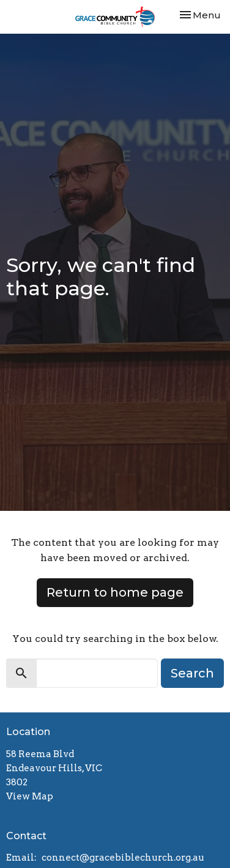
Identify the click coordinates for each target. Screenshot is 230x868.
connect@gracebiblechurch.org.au (123, 858)
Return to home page (115, 592)
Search (192, 673)
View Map (30, 796)
